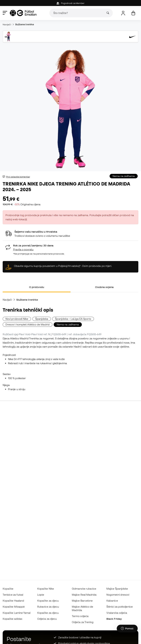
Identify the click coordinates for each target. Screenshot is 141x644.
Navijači (7, 24)
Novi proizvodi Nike (17, 319)
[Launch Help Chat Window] (127, 629)
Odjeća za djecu (47, 619)
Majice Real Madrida (84, 595)
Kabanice (112, 601)
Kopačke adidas (12, 619)
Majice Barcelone (82, 601)
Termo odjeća (80, 616)
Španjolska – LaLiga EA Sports (73, 319)
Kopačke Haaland (13, 601)
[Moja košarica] (133, 13)
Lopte (41, 595)
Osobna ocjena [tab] (104, 287)
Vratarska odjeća (117, 613)
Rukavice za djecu (48, 607)
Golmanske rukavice (84, 589)
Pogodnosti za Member (71, 3)
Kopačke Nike (46, 589)
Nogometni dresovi (118, 595)
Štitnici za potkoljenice (120, 607)
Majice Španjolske (117, 589)
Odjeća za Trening (83, 622)
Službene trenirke (25, 24)
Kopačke (8, 589)
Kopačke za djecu (48, 601)
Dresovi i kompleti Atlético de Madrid (28, 324)
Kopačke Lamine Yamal (17, 613)
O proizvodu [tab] (37, 287)
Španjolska (42, 319)
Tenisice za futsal (13, 595)
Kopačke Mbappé (14, 607)
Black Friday (114, 619)
